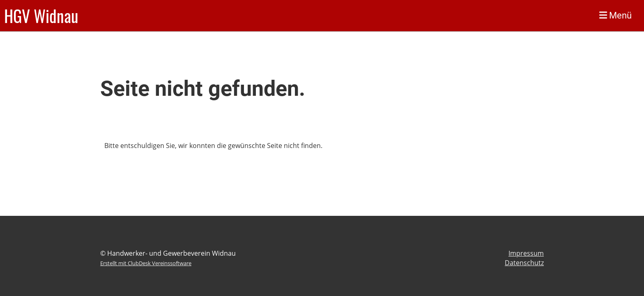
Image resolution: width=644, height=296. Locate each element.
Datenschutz (524, 263)
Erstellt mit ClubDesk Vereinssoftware (146, 263)
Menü (615, 15)
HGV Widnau (41, 16)
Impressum (526, 253)
